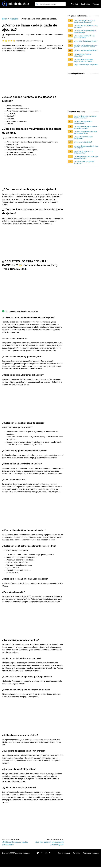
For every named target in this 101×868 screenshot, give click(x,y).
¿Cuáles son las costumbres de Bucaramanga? (85, 32)
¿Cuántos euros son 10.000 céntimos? (84, 162)
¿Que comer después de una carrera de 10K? (84, 37)
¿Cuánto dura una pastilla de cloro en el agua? (86, 147)
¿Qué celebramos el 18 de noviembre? (84, 138)
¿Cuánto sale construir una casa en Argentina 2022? (86, 133)
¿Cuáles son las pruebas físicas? (86, 50)
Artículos (74, 4)
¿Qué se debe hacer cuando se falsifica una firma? (85, 117)
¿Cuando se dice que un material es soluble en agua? (86, 127)
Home (5, 19)
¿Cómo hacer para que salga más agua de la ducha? (86, 157)
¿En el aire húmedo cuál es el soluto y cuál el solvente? (85, 21)
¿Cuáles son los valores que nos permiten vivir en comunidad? (86, 46)
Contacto (76, 853)
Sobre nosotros (64, 853)
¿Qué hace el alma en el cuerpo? (86, 41)
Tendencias (85, 4)
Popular (96, 4)
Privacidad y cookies (91, 853)
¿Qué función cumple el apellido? (86, 65)
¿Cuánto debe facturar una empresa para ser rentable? (84, 60)
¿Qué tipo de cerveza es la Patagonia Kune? (84, 152)
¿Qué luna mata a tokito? (83, 142)
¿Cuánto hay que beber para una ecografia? (86, 26)
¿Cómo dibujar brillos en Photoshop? (83, 55)
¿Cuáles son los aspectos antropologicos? (83, 122)
